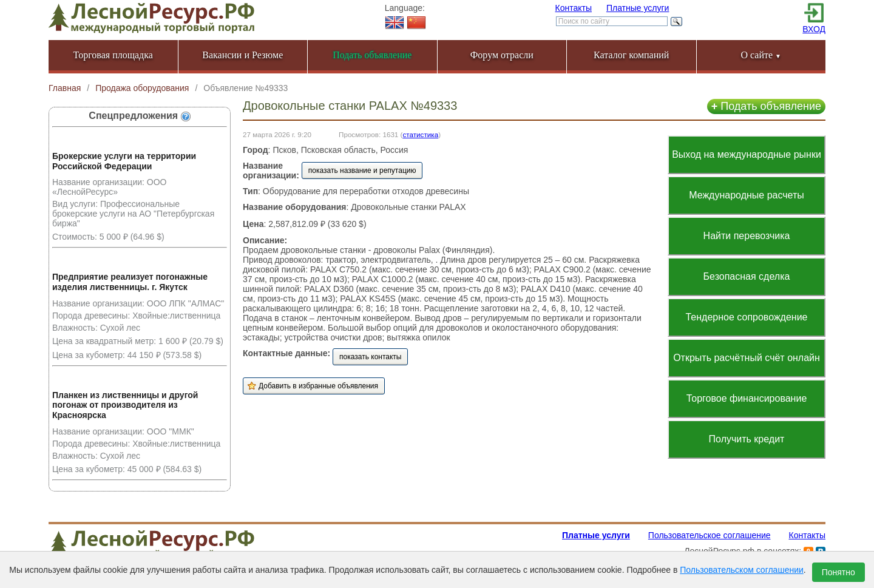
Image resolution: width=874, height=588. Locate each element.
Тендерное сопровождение (746, 317)
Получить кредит (747, 439)
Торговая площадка (113, 55)
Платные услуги (638, 8)
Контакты (574, 8)
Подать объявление (766, 106)
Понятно (838, 572)
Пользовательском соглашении (742, 570)
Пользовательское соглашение (710, 535)
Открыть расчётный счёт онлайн (747, 358)
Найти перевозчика (747, 236)
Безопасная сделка (747, 276)
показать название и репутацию (362, 171)
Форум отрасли (502, 55)
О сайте (761, 55)
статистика (420, 134)
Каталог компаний (631, 55)
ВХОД (814, 29)
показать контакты (370, 357)
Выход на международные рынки (747, 154)
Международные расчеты (747, 195)
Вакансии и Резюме (242, 55)
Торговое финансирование (747, 398)
